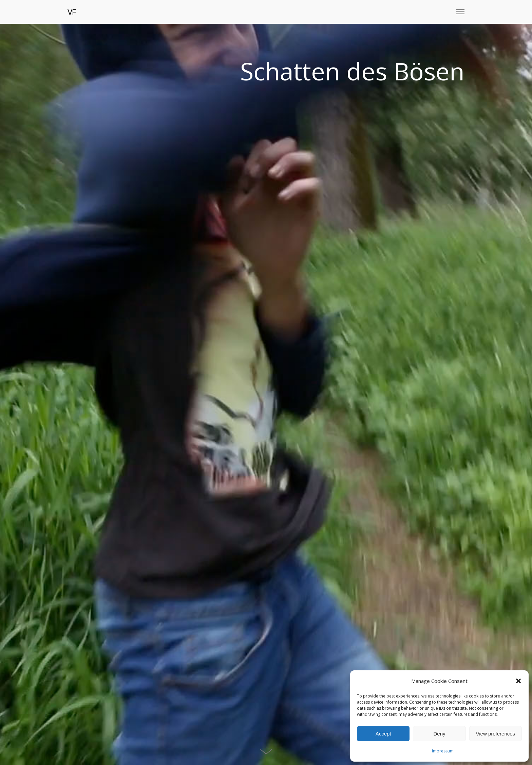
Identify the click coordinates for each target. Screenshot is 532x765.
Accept (383, 734)
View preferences (496, 734)
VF (72, 12)
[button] (518, 681)
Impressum (443, 751)
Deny (439, 734)
